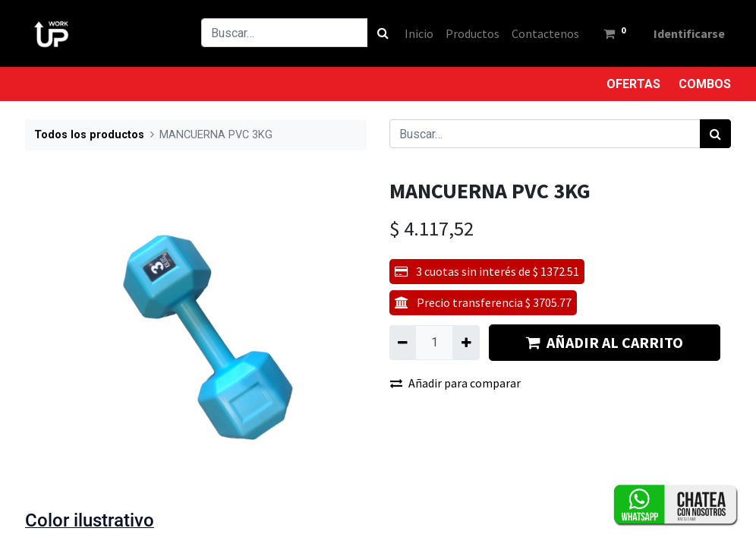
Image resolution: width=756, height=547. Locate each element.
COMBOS (705, 84)
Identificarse (689, 33)
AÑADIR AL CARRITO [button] (605, 342)
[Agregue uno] (466, 343)
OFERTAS (633, 84)
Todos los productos (89, 135)
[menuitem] (419, 33)
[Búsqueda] (383, 33)
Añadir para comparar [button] (455, 383)
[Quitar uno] (403, 343)
